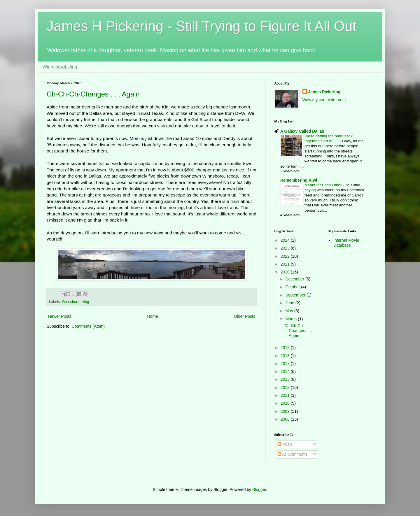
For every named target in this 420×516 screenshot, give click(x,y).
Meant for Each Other (324, 185)
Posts (285, 444)
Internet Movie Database (346, 243)
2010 (286, 403)
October (293, 287)
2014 (286, 371)
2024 (286, 240)
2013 (286, 379)
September (296, 295)
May (290, 311)
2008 (286, 419)
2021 (286, 264)
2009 (286, 411)
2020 (286, 272)
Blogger (259, 489)
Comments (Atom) (88, 326)
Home (152, 316)
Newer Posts (60, 316)
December (295, 279)
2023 (286, 248)
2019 (286, 347)
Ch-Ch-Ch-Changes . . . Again (93, 94)
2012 (286, 387)
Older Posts (245, 316)
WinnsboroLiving (60, 67)
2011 (286, 395)
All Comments (293, 454)
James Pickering (324, 92)
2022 (286, 256)
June (290, 303)
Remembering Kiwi (299, 180)
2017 (286, 364)
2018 (286, 356)
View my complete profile (325, 100)
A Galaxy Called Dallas (302, 131)
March (292, 319)
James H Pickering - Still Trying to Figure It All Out (202, 26)
